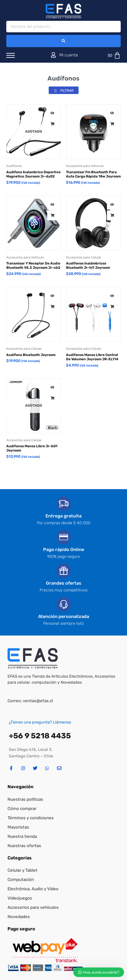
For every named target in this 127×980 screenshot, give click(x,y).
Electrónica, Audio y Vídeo (33, 889)
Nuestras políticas (25, 799)
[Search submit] (63, 41)
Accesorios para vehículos (33, 907)
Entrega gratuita (63, 516)
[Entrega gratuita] (63, 504)
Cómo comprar (22, 809)
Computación (21, 879)
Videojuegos (20, 898)
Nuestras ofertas (24, 846)
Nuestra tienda (22, 836)
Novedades (19, 917)
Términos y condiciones (31, 818)
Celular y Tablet (22, 870)
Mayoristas (18, 827)
